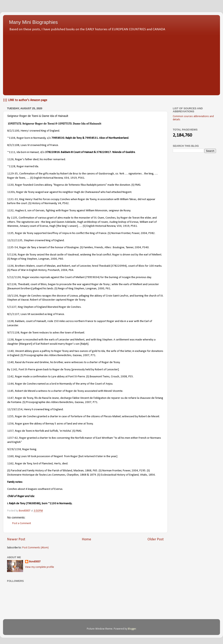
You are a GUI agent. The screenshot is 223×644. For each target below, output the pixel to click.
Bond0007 (35, 562)
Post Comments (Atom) (35, 548)
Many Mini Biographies (33, 22)
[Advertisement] (111, 62)
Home (86, 539)
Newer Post (16, 539)
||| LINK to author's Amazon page (25, 100)
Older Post (156, 539)
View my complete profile (40, 567)
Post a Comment (22, 523)
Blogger (132, 629)
